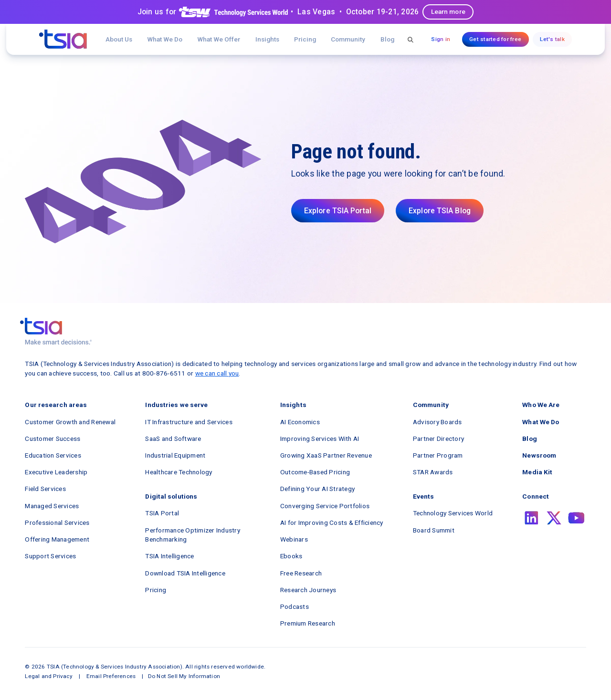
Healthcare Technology (179, 472)
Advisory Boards (437, 422)
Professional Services (57, 522)
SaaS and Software (173, 439)
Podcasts (295, 606)
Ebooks (291, 556)
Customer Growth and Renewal (70, 422)
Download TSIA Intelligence (185, 573)
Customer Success (53, 439)
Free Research (301, 573)
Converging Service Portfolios (325, 506)
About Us (119, 39)
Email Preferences (111, 676)
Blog (387, 39)
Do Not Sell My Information (184, 676)
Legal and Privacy (48, 676)
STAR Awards (433, 472)
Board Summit (434, 530)
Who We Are (541, 405)
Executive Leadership (56, 472)
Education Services (53, 455)
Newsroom (539, 455)
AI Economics (300, 422)
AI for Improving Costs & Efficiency (332, 522)
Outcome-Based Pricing (315, 472)
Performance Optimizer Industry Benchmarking (193, 535)
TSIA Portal (162, 513)
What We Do (165, 39)
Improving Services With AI (320, 439)
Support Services (50, 556)
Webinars (294, 539)
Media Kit (537, 472)
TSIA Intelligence (169, 556)
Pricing (305, 39)
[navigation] (63, 39)
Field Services (45, 489)
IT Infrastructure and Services (189, 422)
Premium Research (308, 623)
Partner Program (438, 455)
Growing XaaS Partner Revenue (326, 455)
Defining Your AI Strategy (317, 489)
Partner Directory (438, 439)
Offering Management (57, 539)
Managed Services (52, 506)
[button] (219, 39)
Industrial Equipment (175, 455)
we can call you (217, 373)
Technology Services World (453, 513)
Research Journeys (308, 590)
